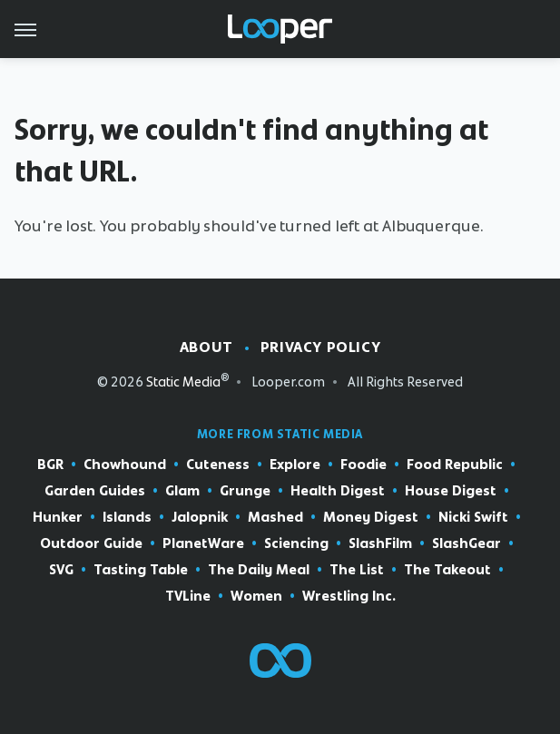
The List (357, 570)
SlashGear (467, 544)
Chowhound (125, 465)
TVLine (188, 597)
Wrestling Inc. (349, 597)
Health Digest (338, 491)
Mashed (275, 518)
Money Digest (371, 518)
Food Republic (455, 465)
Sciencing (296, 544)
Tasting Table (141, 570)
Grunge (245, 491)
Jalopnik (200, 518)
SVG (61, 570)
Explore (295, 465)
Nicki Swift (473, 518)
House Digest (451, 491)
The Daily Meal (259, 570)
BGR (50, 465)
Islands (127, 518)
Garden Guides (95, 491)
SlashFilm (380, 544)
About (206, 347)
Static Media (183, 382)
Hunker (58, 518)
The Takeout (447, 570)
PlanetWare (203, 544)
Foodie (364, 465)
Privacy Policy (320, 347)
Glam (182, 491)
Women (256, 597)
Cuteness (218, 465)
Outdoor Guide (91, 544)
